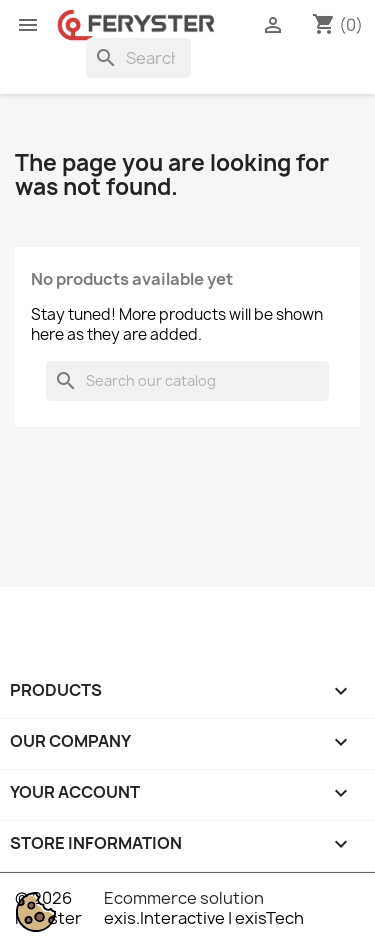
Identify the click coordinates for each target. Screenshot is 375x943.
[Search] (138, 58)
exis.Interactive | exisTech (204, 918)
